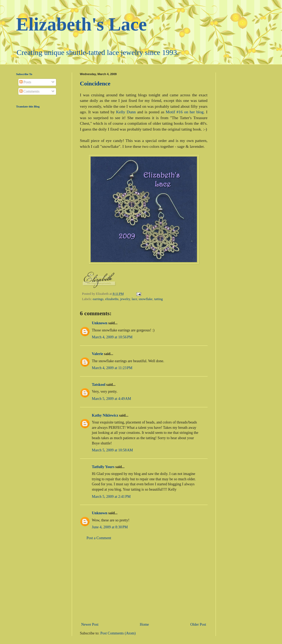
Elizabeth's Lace (82, 24)
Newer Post (90, 624)
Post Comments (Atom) (118, 633)
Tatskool (99, 385)
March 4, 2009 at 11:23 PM (112, 368)
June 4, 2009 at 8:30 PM (110, 527)
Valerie (98, 354)
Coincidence (95, 83)
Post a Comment (99, 538)
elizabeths (112, 299)
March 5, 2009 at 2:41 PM (111, 497)
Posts (25, 82)
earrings (98, 299)
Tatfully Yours (103, 467)
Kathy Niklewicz (105, 415)
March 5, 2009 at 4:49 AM (112, 399)
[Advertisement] (144, 581)
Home (144, 624)
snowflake (146, 299)
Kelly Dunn (126, 112)
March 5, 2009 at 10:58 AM (113, 450)
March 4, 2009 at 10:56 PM (112, 337)
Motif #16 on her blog (185, 112)
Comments (30, 91)
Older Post (198, 624)
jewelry (125, 299)
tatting (158, 299)
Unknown (100, 323)
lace (134, 299)
